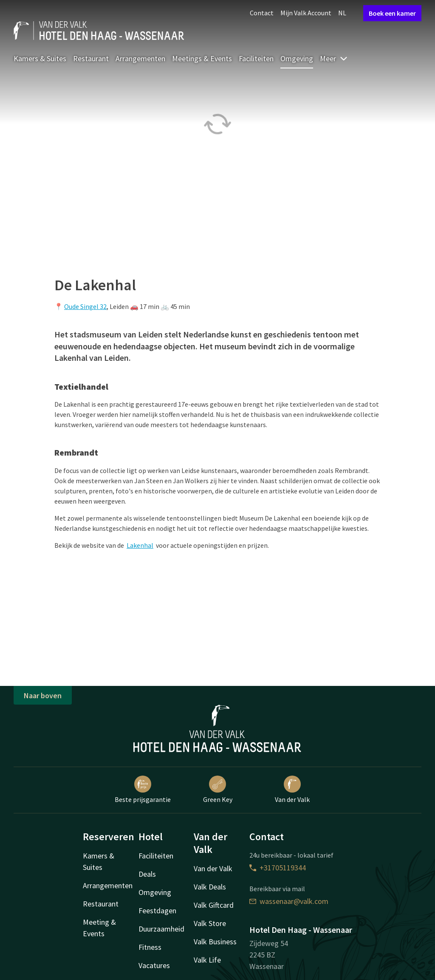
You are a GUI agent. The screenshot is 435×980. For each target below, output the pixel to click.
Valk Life (207, 960)
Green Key (218, 790)
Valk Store (210, 923)
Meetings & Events (202, 58)
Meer (334, 58)
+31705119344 (278, 868)
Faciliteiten (256, 58)
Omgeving (297, 58)
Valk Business (215, 942)
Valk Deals (210, 887)
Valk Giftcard (214, 905)
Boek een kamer (392, 13)
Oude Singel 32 (85, 306)
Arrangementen (140, 58)
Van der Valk (292, 790)
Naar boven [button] (43, 695)
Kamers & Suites (40, 58)
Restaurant (91, 58)
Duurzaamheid (161, 929)
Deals (147, 874)
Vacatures (154, 965)
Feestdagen (157, 911)
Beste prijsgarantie (143, 790)
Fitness (150, 947)
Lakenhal (140, 545)
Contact (262, 13)
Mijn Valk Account (306, 13)
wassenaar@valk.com (289, 901)
